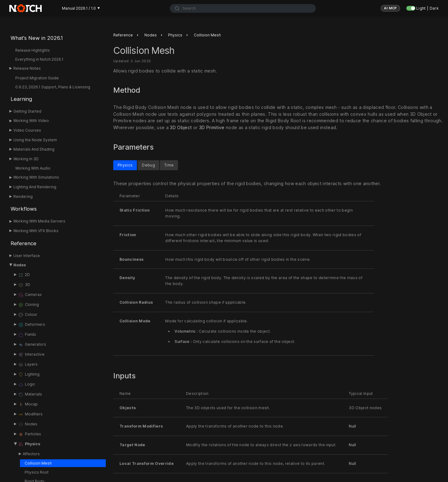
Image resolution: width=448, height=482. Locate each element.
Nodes (20, 265)
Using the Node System (35, 140)
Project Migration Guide (37, 78)
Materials (30, 395)
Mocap (28, 405)
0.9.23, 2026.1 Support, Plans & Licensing (53, 87)
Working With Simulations (36, 177)
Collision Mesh (38, 463)
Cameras (30, 295)
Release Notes (27, 68)
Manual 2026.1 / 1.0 (81, 8)
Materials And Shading (34, 149)
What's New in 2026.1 (37, 38)
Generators (32, 345)
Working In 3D (26, 159)
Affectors (31, 454)
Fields (27, 335)
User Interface (27, 256)
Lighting (29, 375)
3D (24, 285)
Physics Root (37, 472)
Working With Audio (33, 168)
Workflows (24, 209)
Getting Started (27, 111)
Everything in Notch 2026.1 (39, 59)
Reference (23, 243)
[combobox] (243, 8)
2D (24, 275)
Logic (27, 385)
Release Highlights (33, 50)
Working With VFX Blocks (36, 231)
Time (169, 165)
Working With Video (31, 121)
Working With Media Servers (39, 221)
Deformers (32, 325)
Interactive (31, 355)
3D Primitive (212, 128)
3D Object (181, 128)
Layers (28, 365)
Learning (21, 99)
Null (352, 426)
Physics (29, 444)
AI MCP (390, 8)
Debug (148, 165)
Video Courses (27, 130)
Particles (30, 434)
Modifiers (30, 414)
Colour (28, 315)
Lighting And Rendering (35, 187)
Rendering (23, 197)
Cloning (28, 305)
